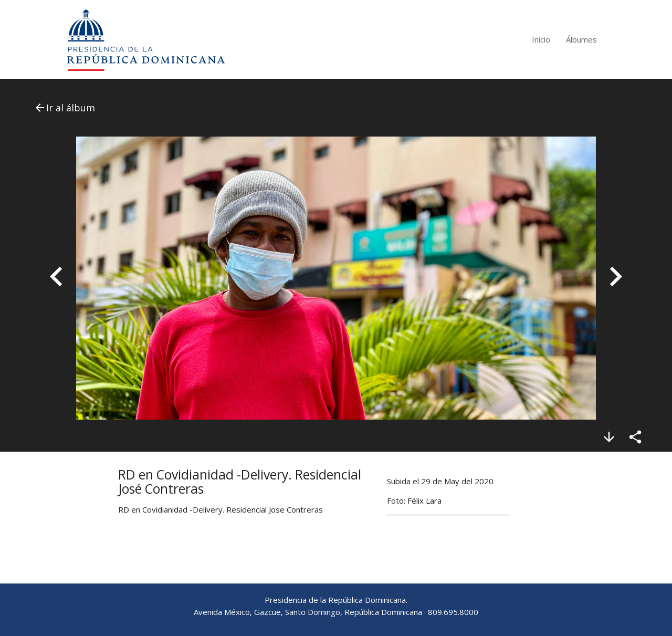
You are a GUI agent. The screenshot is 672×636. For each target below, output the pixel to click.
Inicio (541, 39)
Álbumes (581, 39)
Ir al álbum (64, 108)
